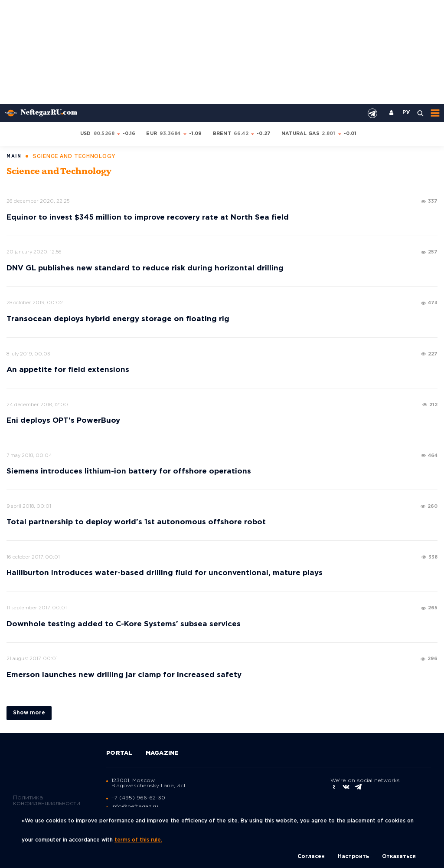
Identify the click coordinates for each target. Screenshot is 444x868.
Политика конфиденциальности (47, 800)
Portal (119, 753)
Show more (29, 713)
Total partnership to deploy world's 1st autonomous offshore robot (136, 522)
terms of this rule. (138, 840)
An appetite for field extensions (68, 370)
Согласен (311, 856)
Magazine (162, 753)
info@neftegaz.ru (135, 807)
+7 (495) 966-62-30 (138, 798)
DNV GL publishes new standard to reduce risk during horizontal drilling (145, 268)
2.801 (328, 134)
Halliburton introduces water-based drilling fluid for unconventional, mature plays (165, 573)
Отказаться (399, 856)
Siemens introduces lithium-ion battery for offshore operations (129, 472)
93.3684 (170, 134)
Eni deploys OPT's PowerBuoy (63, 421)
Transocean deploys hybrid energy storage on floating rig (118, 319)
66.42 (241, 134)
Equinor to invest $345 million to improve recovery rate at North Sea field (148, 218)
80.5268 (104, 134)
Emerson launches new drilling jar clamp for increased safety (124, 675)
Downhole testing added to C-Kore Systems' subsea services (124, 624)
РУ (406, 113)
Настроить (353, 856)
